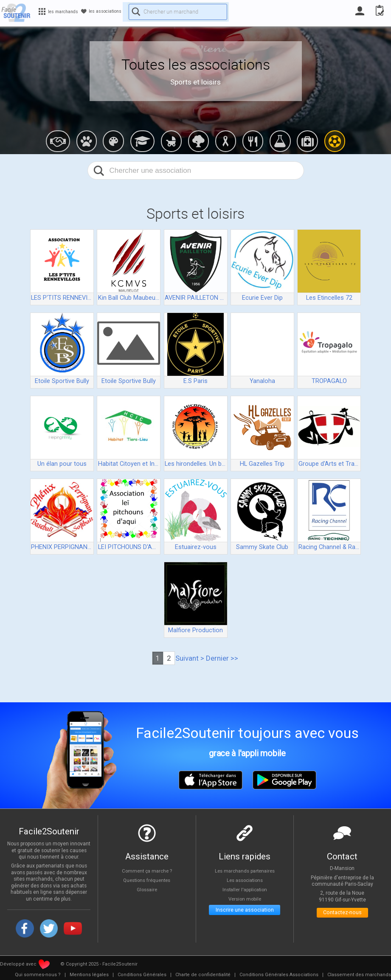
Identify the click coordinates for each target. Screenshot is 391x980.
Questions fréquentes (147, 880)
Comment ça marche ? (147, 870)
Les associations (245, 880)
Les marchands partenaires (245, 870)
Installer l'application (245, 890)
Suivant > (190, 658)
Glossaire (147, 890)
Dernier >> (222, 658)
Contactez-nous (342, 914)
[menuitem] (38, 975)
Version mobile (245, 899)
